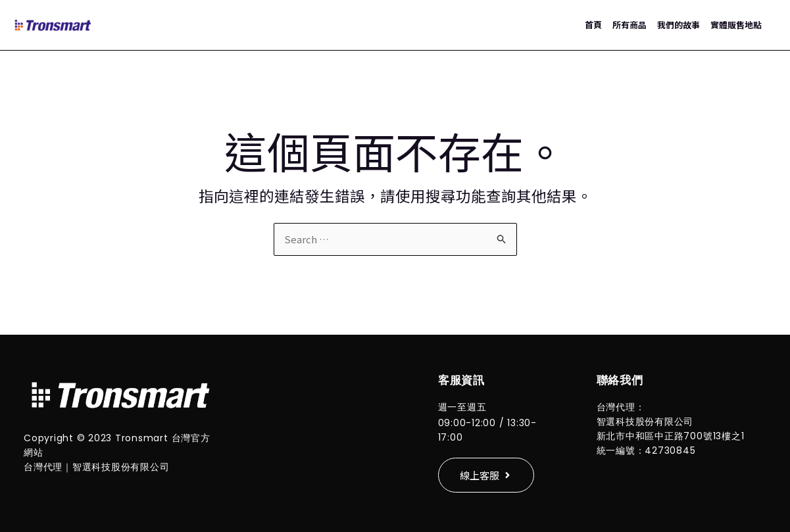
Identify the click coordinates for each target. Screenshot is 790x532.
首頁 (593, 25)
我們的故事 (679, 25)
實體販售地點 (736, 25)
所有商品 (630, 25)
